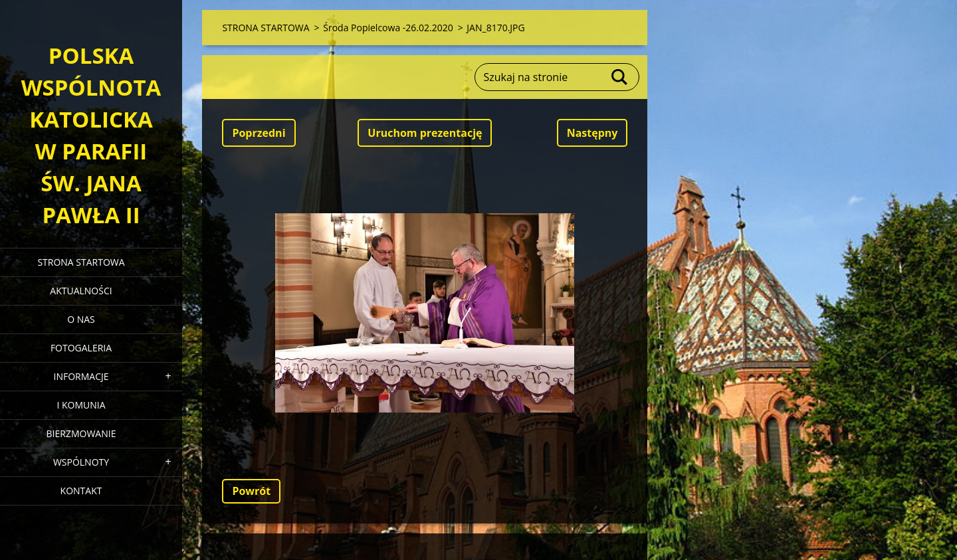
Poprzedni (259, 133)
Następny (592, 133)
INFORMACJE (81, 376)
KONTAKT (81, 491)
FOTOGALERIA (81, 348)
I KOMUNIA (81, 405)
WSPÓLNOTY (81, 462)
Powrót (251, 491)
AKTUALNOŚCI (81, 291)
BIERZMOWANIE (81, 433)
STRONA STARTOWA (81, 262)
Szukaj (620, 77)
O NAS (81, 319)
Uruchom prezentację (425, 133)
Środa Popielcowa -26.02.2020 (388, 28)
